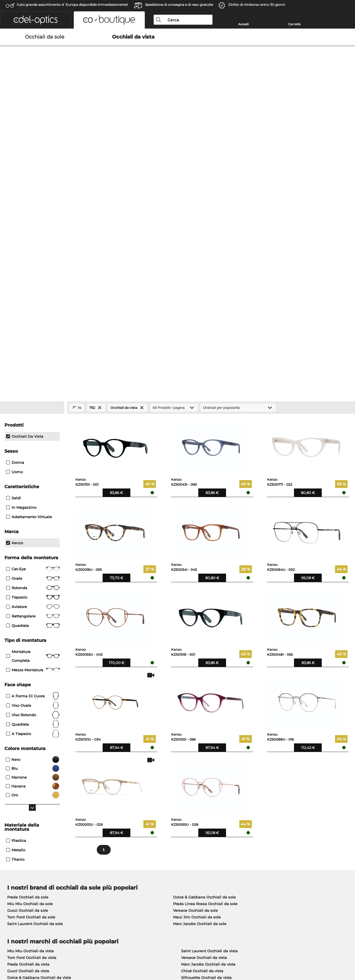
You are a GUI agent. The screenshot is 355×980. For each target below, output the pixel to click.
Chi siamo (14, 839)
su (347, 953)
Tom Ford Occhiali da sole (31, 648)
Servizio (128, 839)
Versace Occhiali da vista (204, 689)
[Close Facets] (32, 139)
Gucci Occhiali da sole (28, 642)
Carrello (294, 24)
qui (154, 774)
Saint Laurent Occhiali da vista (209, 682)
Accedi (244, 24)
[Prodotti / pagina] (174, 139)
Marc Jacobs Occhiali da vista (208, 695)
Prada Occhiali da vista (28, 695)
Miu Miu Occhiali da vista (31, 682)
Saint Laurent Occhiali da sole (35, 655)
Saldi (13, 229)
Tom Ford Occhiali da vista (32, 689)
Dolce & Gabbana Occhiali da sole (204, 628)
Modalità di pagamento (142, 848)
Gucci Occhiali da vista (28, 702)
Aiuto (241, 839)
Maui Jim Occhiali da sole (197, 648)
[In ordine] (238, 139)
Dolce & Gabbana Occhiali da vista (39, 709)
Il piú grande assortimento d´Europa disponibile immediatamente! (72, 5)
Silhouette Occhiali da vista (206, 709)
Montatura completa (33, 387)
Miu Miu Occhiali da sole (30, 635)
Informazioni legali (94, 953)
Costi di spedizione (137, 855)
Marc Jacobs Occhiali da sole (200, 655)
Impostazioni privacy (23, 848)
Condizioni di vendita (24, 953)
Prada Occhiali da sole (28, 628)
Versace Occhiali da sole (195, 642)
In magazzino (21, 239)
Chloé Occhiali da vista (202, 702)
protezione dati (60, 953)
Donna (15, 194)
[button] (35, 20)
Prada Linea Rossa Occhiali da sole (205, 635)
